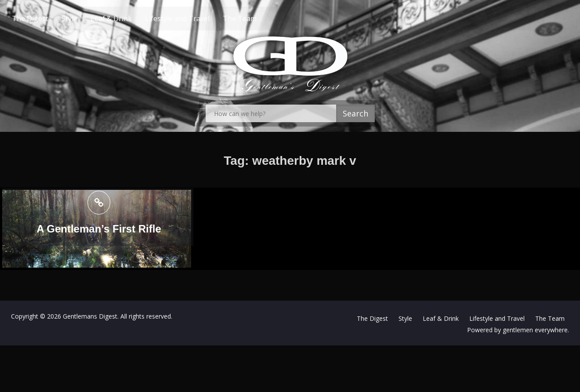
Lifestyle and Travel (194, 18)
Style (86, 18)
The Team (256, 18)
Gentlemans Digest (90, 316)
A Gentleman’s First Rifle (99, 229)
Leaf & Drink (128, 18)
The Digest (47, 18)
